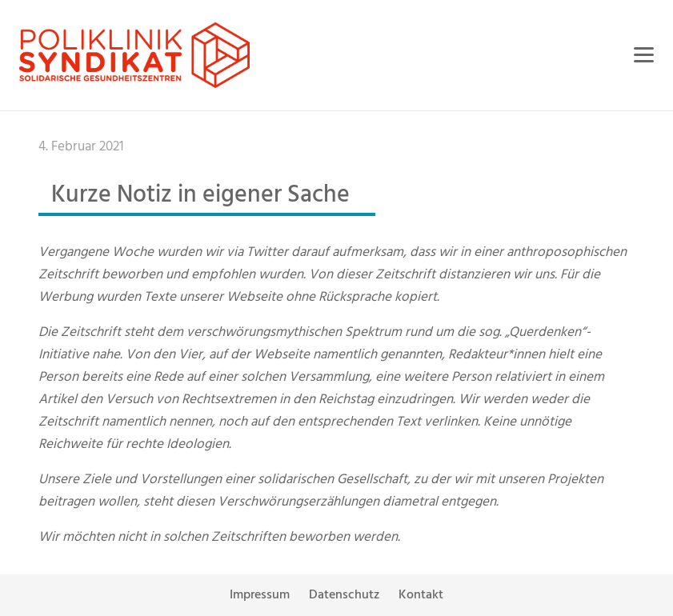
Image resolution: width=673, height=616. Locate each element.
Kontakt (421, 595)
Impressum (260, 595)
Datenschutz (344, 595)
